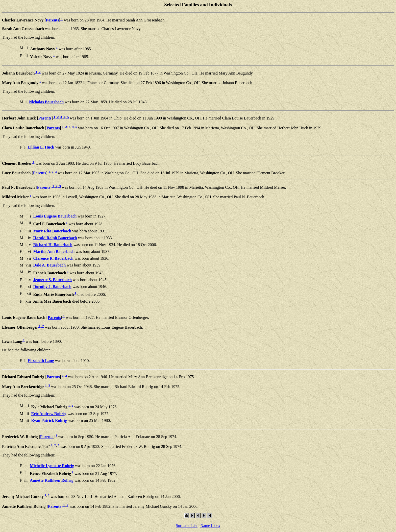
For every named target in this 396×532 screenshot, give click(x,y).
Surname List (187, 526)
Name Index (210, 526)
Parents (52, 20)
